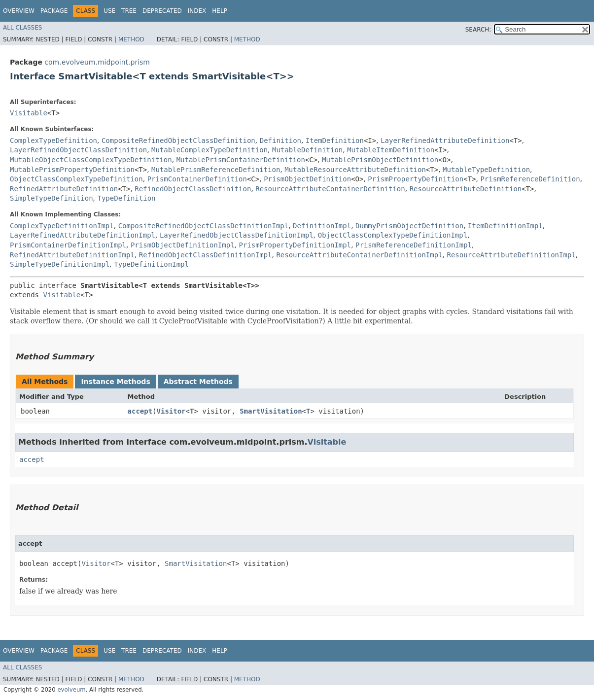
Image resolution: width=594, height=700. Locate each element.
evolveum (71, 690)
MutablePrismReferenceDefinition (216, 170)
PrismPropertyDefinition (416, 179)
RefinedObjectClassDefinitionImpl (206, 255)
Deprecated (162, 11)
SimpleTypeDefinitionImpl (60, 264)
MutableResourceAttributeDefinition (355, 170)
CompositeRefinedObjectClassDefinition (178, 140)
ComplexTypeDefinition (53, 140)
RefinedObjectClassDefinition (193, 189)
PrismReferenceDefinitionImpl (414, 245)
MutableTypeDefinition (486, 170)
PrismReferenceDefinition (530, 179)
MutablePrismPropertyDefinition (72, 170)
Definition (280, 140)
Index (197, 11)
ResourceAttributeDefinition (466, 189)
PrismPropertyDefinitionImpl (295, 245)
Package (54, 11)
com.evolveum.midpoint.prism (97, 62)
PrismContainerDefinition (197, 179)
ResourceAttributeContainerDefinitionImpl (359, 255)
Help (220, 11)
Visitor (171, 411)
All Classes (22, 28)
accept (140, 411)
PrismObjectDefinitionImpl (183, 245)
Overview (19, 11)
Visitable (29, 113)
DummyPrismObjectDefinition (409, 226)
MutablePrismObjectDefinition (380, 160)
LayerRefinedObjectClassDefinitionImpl (237, 235)
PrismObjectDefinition (307, 179)
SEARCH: (478, 30)
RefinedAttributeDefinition (64, 189)
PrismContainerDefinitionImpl (68, 245)
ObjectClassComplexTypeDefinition (76, 179)
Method (131, 39)
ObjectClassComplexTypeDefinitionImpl (393, 235)
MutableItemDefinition (391, 150)
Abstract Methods (198, 382)
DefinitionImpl (322, 226)
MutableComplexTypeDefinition (210, 150)
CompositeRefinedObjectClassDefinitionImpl (204, 226)
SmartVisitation (271, 411)
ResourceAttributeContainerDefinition (330, 189)
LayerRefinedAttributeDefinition (445, 140)
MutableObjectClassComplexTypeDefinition (91, 160)
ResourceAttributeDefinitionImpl (511, 255)
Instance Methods (115, 382)
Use (109, 11)
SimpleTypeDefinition (52, 198)
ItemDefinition (335, 140)
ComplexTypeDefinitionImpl (62, 226)
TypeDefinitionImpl (151, 264)
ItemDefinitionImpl (505, 226)
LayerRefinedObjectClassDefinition (78, 150)
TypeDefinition (126, 198)
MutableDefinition (307, 150)
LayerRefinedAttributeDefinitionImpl (83, 235)
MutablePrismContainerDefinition (241, 160)
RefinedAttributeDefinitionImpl (72, 255)
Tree (129, 11)
